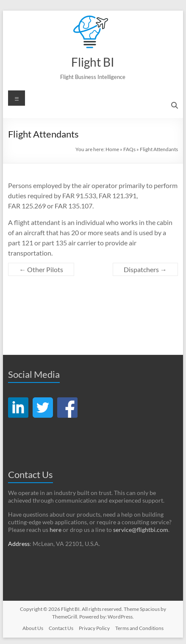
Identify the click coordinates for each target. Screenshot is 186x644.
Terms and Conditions (139, 628)
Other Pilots (41, 269)
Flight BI (93, 62)
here (56, 530)
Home (112, 149)
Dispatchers (145, 269)
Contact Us (61, 628)
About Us (33, 628)
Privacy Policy (94, 628)
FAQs (129, 149)
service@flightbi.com (141, 530)
